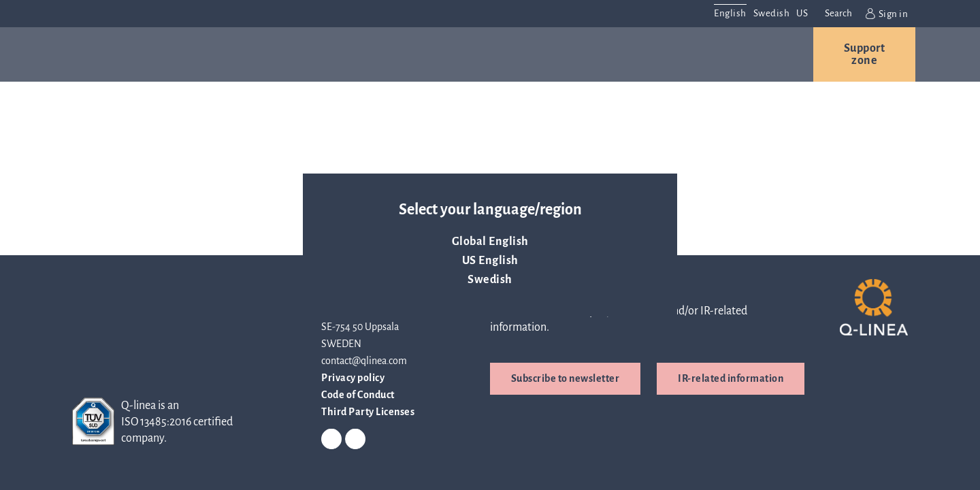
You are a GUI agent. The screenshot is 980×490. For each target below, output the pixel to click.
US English (490, 261)
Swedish (490, 280)
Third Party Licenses (368, 412)
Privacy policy (353, 378)
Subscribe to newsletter (566, 378)
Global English (490, 242)
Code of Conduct (358, 395)
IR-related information (731, 378)
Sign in (887, 14)
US (802, 13)
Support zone (865, 54)
